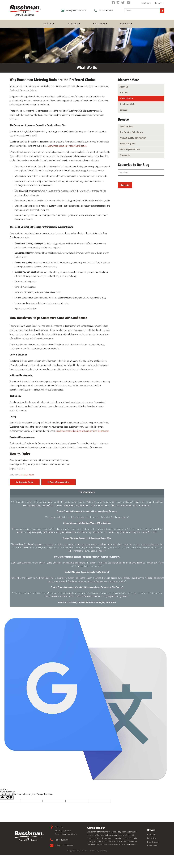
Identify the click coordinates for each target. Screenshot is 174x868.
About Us (145, 3)
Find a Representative (58, 482)
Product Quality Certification (133, 138)
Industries (73, 23)
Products (48, 23)
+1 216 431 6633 (106, 11)
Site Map (104, 851)
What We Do (127, 98)
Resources (125, 23)
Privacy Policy (94, 851)
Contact (158, 3)
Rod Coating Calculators (131, 132)
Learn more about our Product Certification (67, 146)
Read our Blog (126, 126)
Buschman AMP (127, 104)
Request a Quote (25, 482)
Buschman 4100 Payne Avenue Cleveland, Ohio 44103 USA (66, 831)
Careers (123, 110)
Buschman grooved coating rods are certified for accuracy (82, 431)
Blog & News (99, 23)
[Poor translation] (9, 798)
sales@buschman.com (76, 11)
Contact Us (125, 155)
